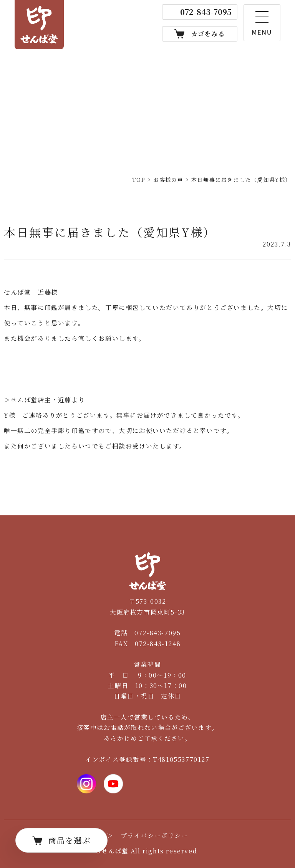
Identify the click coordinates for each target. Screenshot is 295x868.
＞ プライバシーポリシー (147, 836)
